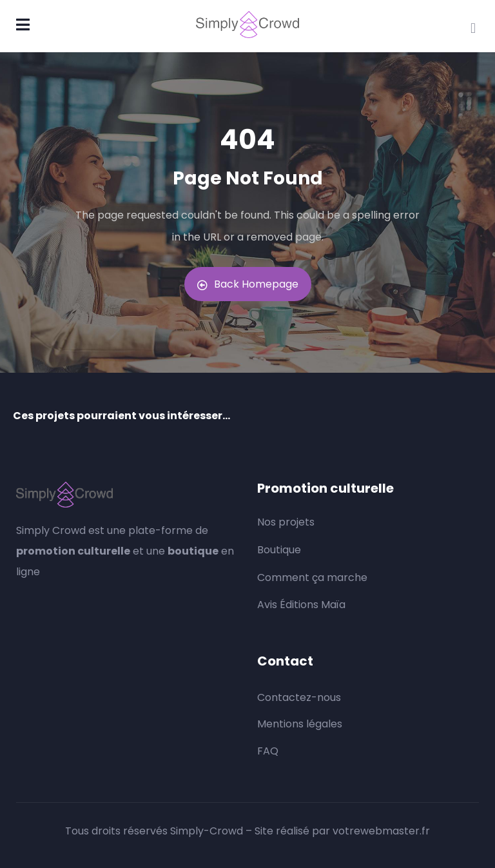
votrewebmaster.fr (381, 831)
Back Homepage (248, 284)
